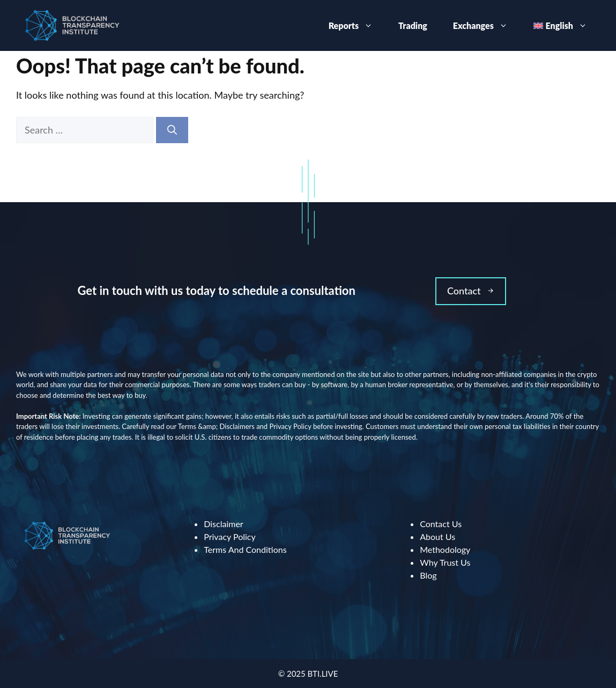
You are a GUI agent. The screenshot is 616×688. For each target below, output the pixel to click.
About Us (437, 537)
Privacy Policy (230, 537)
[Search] (172, 130)
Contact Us (441, 524)
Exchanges (487, 26)
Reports (357, 26)
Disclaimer (223, 524)
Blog (428, 575)
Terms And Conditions (245, 549)
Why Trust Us (445, 562)
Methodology (445, 549)
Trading (413, 25)
